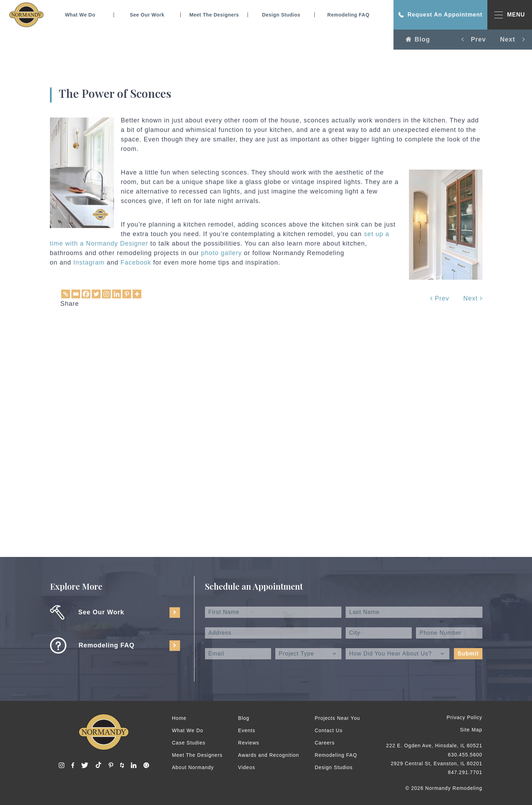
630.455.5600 (465, 755)
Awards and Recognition (269, 755)
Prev (440, 298)
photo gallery (222, 253)
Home (179, 718)
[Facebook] (86, 294)
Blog (418, 39)
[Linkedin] (117, 294)
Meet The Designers (214, 15)
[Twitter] (96, 294)
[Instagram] (106, 294)
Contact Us (329, 730)
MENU (510, 15)
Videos (247, 767)
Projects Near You (337, 718)
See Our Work (147, 15)
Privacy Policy (464, 717)
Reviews (249, 743)
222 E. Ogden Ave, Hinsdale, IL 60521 (434, 746)
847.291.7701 (465, 772)
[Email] (76, 294)
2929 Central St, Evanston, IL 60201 (436, 763)
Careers (325, 743)
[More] (137, 294)
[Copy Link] (66, 294)
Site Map (471, 730)
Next (473, 298)
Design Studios (281, 15)
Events (247, 730)
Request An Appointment (440, 15)
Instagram (89, 262)
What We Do (80, 15)
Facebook (136, 262)
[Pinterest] (127, 294)
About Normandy (193, 767)
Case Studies (189, 743)
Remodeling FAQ (348, 15)
